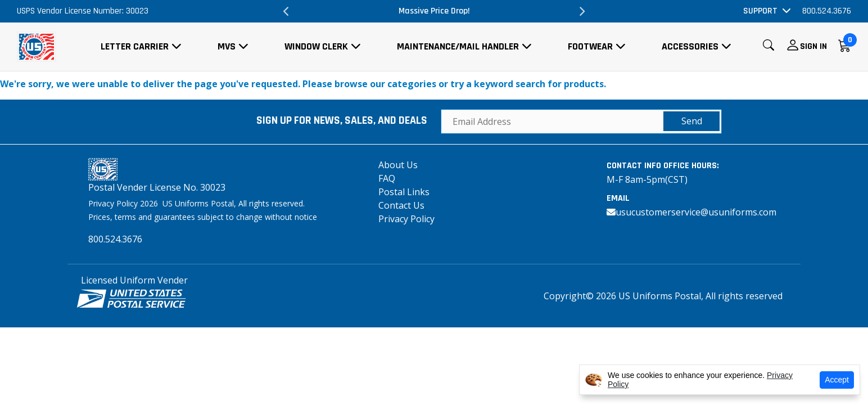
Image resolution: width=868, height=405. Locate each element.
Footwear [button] (590, 46)
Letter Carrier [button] (135, 46)
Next (581, 11)
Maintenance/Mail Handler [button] (458, 46)
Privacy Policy (406, 219)
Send (692, 121)
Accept (837, 380)
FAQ (387, 178)
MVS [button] (227, 46)
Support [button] (760, 11)
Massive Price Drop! (434, 11)
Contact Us (401, 205)
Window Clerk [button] (316, 46)
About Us (398, 165)
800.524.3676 (827, 11)
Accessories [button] (690, 46)
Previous (287, 11)
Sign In (813, 46)
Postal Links (404, 192)
